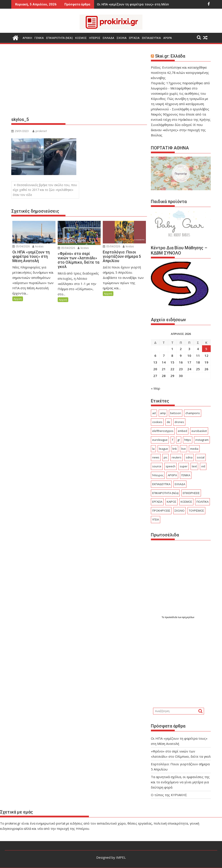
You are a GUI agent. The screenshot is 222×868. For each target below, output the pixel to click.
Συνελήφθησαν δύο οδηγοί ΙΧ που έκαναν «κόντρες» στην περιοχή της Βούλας (178, 130)
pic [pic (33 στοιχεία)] (166, 457)
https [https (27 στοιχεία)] (188, 440)
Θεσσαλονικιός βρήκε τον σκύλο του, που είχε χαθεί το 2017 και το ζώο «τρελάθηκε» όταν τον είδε (45, 190)
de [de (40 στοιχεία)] (168, 422)
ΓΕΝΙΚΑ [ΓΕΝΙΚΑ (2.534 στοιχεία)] (186, 475)
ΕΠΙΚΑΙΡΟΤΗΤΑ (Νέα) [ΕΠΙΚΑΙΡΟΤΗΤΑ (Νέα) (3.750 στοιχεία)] (165, 493)
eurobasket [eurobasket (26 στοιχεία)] (199, 431)
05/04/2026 (21, 246)
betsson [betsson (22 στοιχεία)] (176, 413)
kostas (38, 246)
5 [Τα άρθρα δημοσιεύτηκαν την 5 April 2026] (206, 349)
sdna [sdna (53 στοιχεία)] (189, 457)
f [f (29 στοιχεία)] (172, 440)
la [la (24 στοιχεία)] (153, 449)
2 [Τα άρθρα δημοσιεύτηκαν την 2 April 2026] (181, 349)
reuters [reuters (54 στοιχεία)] (177, 457)
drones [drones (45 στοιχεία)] (179, 422)
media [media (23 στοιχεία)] (194, 449)
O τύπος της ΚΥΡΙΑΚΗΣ (169, 795)
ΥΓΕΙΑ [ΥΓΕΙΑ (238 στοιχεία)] (156, 519)
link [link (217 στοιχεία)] (175, 449)
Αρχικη (27, 38)
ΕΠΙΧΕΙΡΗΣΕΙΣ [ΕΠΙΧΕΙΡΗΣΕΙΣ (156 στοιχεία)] (191, 493)
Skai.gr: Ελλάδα (170, 56)
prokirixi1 (40, 131)
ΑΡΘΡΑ (168, 38)
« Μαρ (156, 388)
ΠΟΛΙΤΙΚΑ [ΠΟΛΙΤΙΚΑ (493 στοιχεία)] (202, 502)
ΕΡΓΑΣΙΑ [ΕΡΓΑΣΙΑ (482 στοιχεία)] (157, 502)
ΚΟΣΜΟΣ (81, 38)
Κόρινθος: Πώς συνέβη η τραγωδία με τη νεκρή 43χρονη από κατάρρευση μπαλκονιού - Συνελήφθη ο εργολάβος (180, 104)
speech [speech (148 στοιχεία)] (171, 466)
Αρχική (18, 299)
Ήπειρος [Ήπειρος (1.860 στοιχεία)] (158, 475)
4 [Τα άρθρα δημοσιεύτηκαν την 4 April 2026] (198, 349)
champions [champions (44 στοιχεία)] (193, 413)
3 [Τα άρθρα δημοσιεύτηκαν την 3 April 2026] (189, 349)
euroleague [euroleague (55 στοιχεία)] (160, 440)
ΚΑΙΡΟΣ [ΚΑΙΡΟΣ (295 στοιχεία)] (171, 502)
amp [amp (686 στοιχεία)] (163, 413)
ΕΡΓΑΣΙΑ (134, 38)
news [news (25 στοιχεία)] (156, 457)
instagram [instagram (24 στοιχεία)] (202, 440)
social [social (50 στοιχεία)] (201, 457)
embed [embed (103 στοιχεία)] (182, 431)
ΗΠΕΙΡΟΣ (95, 38)
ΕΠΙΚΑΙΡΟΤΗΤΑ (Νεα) (60, 38)
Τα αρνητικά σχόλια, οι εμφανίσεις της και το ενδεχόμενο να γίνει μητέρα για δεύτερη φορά (180, 782)
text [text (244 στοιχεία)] (194, 466)
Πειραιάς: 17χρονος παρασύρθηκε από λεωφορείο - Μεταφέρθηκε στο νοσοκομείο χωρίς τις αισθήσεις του (180, 88)
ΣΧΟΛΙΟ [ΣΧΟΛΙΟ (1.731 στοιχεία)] (180, 511)
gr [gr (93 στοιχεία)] (179, 440)
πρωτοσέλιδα (171, 617)
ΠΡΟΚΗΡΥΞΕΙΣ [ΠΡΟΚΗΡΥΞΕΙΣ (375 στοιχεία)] (161, 511)
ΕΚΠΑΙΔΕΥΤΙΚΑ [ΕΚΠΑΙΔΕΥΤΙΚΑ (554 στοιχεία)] (161, 484)
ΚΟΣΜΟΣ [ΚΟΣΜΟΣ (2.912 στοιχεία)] (186, 502)
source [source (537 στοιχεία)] (157, 466)
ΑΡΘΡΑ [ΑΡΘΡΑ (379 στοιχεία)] (172, 475)
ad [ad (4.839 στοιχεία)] (154, 413)
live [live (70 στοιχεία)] (184, 449)
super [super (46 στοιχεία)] (184, 466)
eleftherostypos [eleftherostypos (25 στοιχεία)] (163, 431)
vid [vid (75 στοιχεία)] (203, 466)
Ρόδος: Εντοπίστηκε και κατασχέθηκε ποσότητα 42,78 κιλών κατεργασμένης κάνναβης (180, 73)
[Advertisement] (79, 82)
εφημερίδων (188, 617)
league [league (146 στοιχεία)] (163, 449)
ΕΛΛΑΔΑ (109, 38)
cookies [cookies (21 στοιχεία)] (157, 422)
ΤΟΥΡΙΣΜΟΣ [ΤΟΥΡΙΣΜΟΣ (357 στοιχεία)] (196, 511)
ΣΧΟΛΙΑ (122, 38)
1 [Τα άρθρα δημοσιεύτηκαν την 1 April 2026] (172, 349)
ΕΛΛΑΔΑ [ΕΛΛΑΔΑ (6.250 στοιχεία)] (180, 484)
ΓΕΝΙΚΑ (39, 38)
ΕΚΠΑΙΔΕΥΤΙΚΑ (151, 38)
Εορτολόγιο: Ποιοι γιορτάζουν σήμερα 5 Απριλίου (148, 4)
